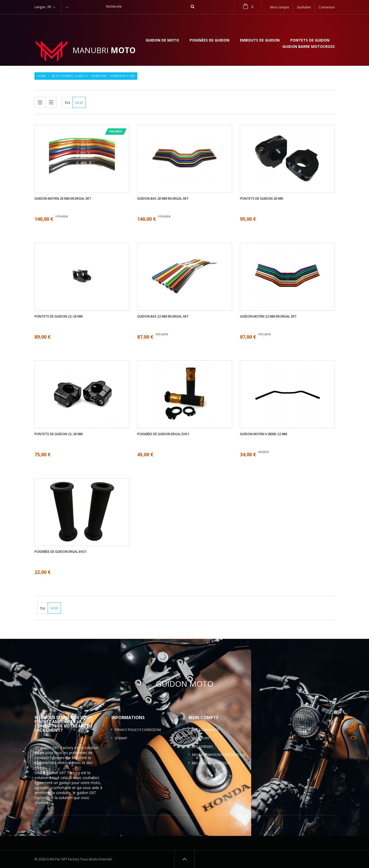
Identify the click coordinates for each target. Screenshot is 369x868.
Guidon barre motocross (309, 47)
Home (41, 76)
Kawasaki (99, 76)
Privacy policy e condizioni (138, 730)
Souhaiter (304, 7)
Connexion (327, 7)
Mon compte (203, 718)
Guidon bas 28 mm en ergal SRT (163, 199)
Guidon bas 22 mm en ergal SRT (163, 317)
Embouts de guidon (260, 41)
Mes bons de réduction (211, 763)
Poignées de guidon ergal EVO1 (163, 434)
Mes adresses (202, 747)
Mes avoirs (201, 738)
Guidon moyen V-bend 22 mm (264, 434)
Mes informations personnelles (218, 755)
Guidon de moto (162, 41)
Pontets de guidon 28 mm (262, 199)
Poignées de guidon (210, 41)
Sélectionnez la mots (69, 76)
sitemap (121, 738)
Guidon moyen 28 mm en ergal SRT (63, 199)
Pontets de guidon (310, 41)
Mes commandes (205, 730)
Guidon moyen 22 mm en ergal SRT (268, 317)
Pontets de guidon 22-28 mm (59, 317)
